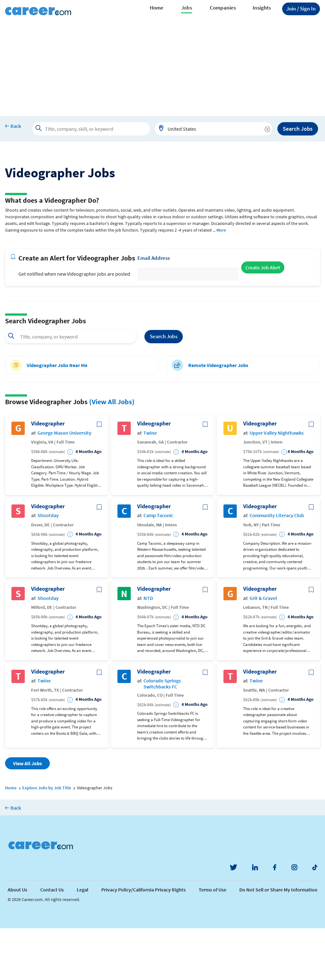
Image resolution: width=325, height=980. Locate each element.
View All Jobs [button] (27, 815)
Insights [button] (262, 8)
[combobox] (214, 129)
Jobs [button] (187, 8)
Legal (83, 941)
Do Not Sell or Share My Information (278, 941)
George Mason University (64, 485)
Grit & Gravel (263, 650)
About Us (17, 941)
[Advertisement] (162, 69)
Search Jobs (298, 129)
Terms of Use (212, 941)
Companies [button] (223, 8)
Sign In (301, 9)
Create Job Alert (263, 319)
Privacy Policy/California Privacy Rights (143, 941)
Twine (150, 485)
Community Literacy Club (277, 567)
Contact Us (52, 941)
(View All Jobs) (112, 453)
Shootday (48, 567)
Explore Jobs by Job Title (47, 839)
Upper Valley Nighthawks (277, 485)
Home (157, 8)
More (221, 282)
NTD (148, 650)
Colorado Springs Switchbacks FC (162, 735)
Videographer (48, 475)
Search (164, 388)
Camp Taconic (158, 567)
